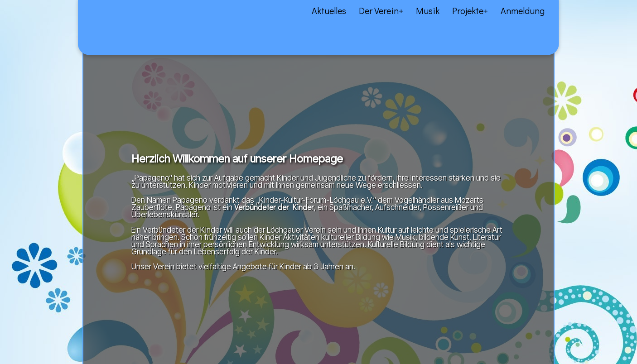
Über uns (66, 18)
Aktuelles (34, 18)
